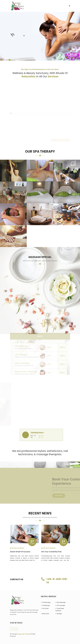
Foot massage (60, 605)
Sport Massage (60, 602)
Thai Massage (46, 602)
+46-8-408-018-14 (57, 581)
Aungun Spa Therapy (24, 634)
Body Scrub (45, 614)
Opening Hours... (37, 433)
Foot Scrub (45, 608)
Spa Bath (59, 614)
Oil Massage (45, 605)
